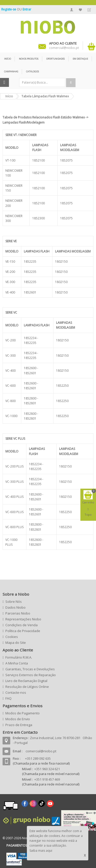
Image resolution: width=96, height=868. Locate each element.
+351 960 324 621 (47, 769)
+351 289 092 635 (38, 758)
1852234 (30, 338)
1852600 (30, 368)
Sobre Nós (14, 602)
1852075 (66, 160)
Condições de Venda (22, 625)
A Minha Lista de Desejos (80, 10)
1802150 (61, 262)
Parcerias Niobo (18, 613)
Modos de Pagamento (23, 713)
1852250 (62, 386)
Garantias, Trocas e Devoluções (30, 669)
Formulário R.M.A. (19, 657)
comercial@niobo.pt (41, 751)
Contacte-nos (16, 692)
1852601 (30, 292)
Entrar (27, 9)
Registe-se (9, 9)
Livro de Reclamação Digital (26, 681)
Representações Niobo (23, 619)
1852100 (39, 160)
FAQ (8, 698)
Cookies (12, 637)
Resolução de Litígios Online (27, 687)
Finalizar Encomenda (89, 10)
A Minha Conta (72, 10)
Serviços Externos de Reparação (31, 675)
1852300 (39, 218)
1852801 (30, 403)
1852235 (30, 262)
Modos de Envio (18, 719)
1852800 (30, 398)
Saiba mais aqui (41, 851)
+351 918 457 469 (47, 779)
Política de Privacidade (23, 631)
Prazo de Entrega (19, 725)
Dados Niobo (15, 607)
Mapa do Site (16, 643)
